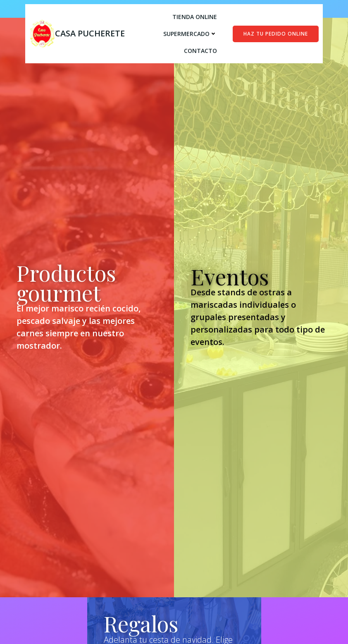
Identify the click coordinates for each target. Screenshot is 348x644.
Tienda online (195, 17)
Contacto (200, 51)
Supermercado (190, 34)
